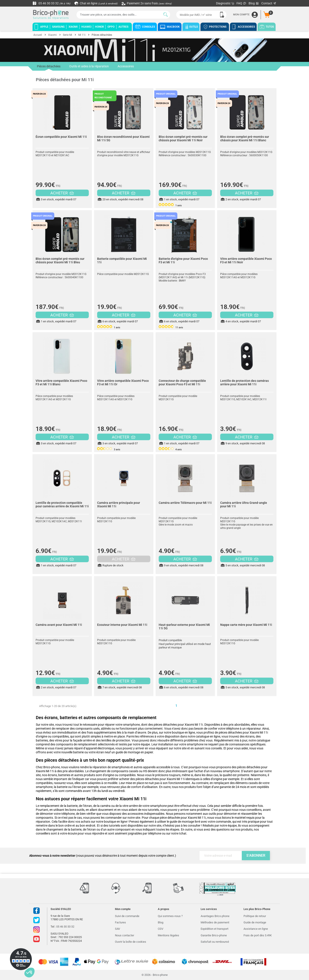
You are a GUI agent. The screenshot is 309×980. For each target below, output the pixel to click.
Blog (254, 3)
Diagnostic (225, 3)
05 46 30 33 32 (51, 3)
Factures (120, 922)
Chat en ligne (96, 3)
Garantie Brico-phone (214, 935)
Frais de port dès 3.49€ (258, 935)
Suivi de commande (127, 916)
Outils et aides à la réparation (89, 66)
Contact (269, 3)
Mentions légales (168, 935)
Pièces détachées (49, 68)
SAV (117, 929)
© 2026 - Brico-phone (155, 975)
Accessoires (126, 66)
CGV (161, 929)
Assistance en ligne (256, 929)
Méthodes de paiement (215, 922)
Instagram (36, 930)
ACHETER (62, 193)
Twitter (36, 920)
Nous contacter (125, 935)
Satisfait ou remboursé (215, 942)
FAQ (241, 3)
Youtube (36, 939)
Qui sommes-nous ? (170, 916)
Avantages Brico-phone (215, 916)
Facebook (36, 911)
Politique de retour (255, 916)
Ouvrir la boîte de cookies (131, 942)
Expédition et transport (214, 929)
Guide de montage (255, 922)
